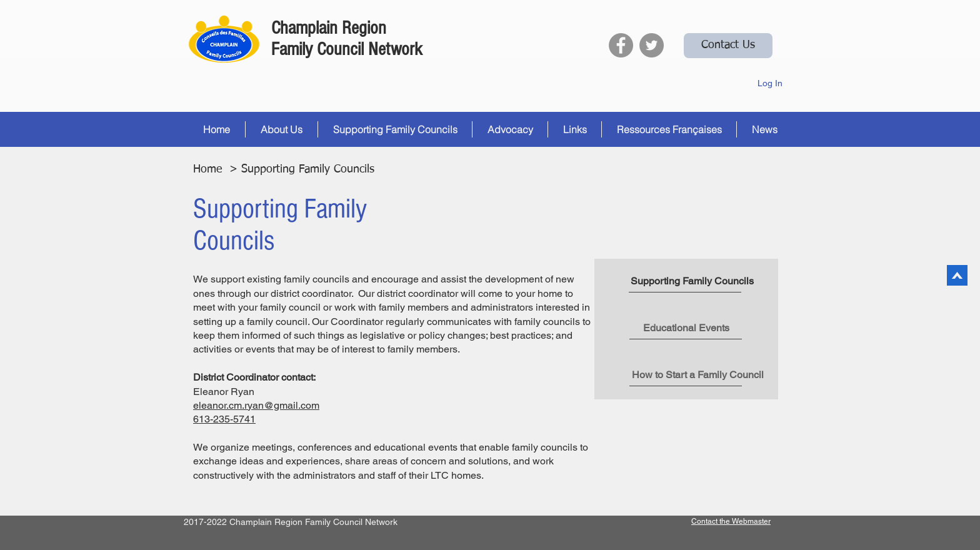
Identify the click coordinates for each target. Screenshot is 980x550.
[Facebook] (621, 45)
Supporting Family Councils (310, 169)
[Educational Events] (686, 328)
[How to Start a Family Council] (698, 375)
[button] (281, 129)
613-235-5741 (224, 419)
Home (207, 169)
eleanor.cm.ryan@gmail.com (256, 405)
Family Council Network (347, 49)
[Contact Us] (728, 46)
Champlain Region (329, 28)
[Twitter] (652, 45)
